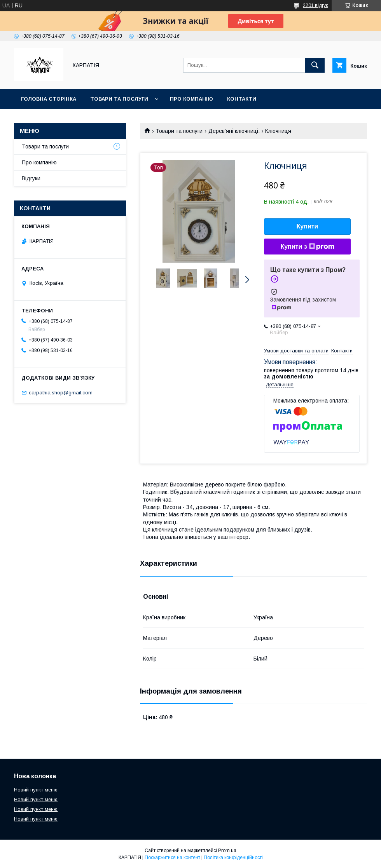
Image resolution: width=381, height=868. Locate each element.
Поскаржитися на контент (172, 858)
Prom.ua (227, 851)
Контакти (242, 99)
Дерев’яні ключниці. (234, 131)
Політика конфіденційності (233, 858)
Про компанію (191, 99)
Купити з (307, 247)
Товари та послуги (119, 99)
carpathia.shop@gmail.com (61, 393)
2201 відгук (315, 5)
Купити (308, 226)
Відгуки (31, 178)
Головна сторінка (49, 99)
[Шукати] (315, 65)
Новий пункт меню (36, 790)
